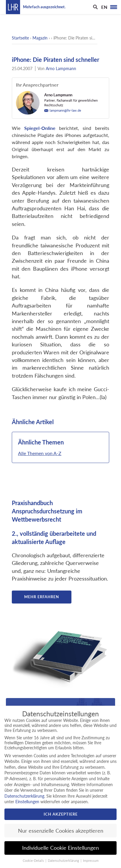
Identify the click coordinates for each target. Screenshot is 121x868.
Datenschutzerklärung (24, 796)
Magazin (40, 38)
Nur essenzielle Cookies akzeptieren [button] (61, 831)
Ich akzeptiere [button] (61, 814)
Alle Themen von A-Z (40, 453)
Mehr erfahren (42, 597)
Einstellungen (27, 802)
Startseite (20, 38)
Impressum (91, 861)
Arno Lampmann (61, 68)
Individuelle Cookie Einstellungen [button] (60, 848)
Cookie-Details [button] (34, 861)
